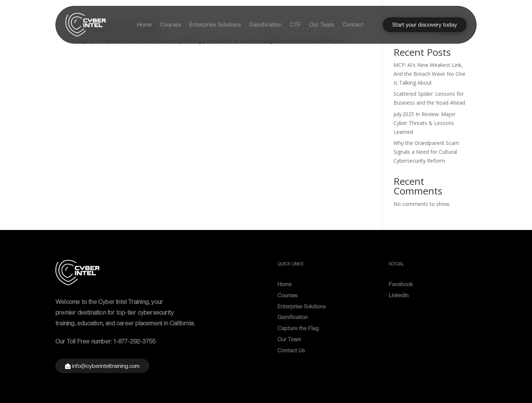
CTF (295, 25)
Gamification (265, 25)
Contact (353, 25)
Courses (171, 25)
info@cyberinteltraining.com (106, 366)
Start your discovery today (425, 25)
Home (144, 25)
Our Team (322, 25)
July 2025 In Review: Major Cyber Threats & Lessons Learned (424, 123)
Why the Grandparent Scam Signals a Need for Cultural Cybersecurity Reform (426, 152)
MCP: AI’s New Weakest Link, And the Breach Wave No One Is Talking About (429, 74)
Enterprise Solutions (215, 25)
